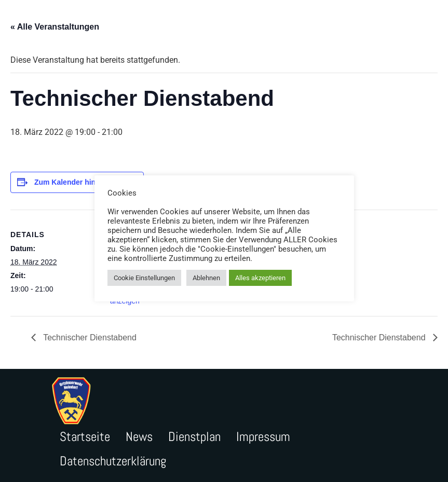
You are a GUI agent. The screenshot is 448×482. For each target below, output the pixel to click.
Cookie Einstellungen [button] (144, 278)
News (139, 437)
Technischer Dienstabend (89, 338)
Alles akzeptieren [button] (260, 278)
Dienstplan (194, 437)
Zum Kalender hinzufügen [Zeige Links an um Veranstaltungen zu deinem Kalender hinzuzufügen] (79, 182)
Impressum (263, 437)
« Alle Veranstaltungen (55, 27)
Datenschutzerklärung (113, 461)
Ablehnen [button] (206, 278)
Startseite (85, 437)
